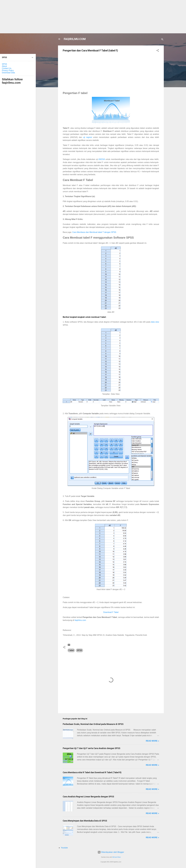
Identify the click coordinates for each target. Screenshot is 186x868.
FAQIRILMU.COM (75, 39)
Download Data (8, 73)
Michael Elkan (117, 857)
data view (155, 322)
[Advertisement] (93, 17)
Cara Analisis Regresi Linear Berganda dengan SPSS (88, 797)
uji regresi (88, 137)
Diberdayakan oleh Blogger (111, 852)
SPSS (79, 650)
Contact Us (7, 68)
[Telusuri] (162, 40)
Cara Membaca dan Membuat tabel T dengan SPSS (94, 232)
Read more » (152, 741)
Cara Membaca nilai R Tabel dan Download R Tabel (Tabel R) (92, 772)
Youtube (64, 848)
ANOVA (102, 159)
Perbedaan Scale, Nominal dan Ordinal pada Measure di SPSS (93, 724)
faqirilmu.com (80, 620)
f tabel (71, 650)
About (4, 66)
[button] (158, 51)
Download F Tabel (111, 612)
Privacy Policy (8, 70)
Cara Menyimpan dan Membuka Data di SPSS (85, 821)
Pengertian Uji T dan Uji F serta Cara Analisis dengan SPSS (92, 748)
